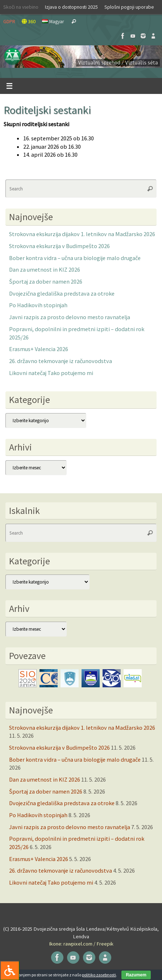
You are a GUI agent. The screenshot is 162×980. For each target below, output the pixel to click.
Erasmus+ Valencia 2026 (39, 349)
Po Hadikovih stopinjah (38, 305)
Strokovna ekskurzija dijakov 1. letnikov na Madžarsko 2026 (82, 234)
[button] (81, 57)
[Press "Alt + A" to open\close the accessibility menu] (10, 970)
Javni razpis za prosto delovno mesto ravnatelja (70, 317)
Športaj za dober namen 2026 (46, 281)
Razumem (136, 975)
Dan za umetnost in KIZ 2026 (45, 269)
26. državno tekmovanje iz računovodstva (61, 361)
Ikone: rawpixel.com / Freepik (81, 944)
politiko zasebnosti (99, 975)
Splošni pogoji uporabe (129, 7)
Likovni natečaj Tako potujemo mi (51, 373)
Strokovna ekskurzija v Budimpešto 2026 (59, 246)
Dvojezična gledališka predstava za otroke (62, 293)
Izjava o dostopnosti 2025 (71, 7)
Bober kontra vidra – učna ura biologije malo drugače (75, 258)
